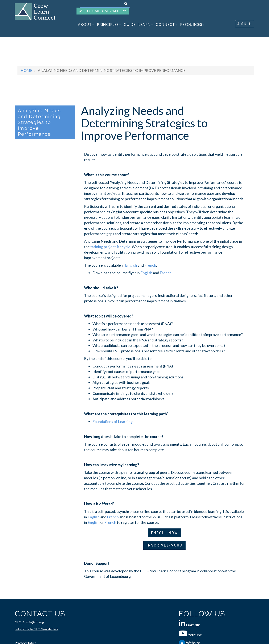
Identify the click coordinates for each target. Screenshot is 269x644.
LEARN (146, 24)
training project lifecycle (110, 247)
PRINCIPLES (109, 24)
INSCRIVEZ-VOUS (164, 545)
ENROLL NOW (165, 533)
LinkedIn (193, 625)
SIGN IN (245, 24)
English (131, 265)
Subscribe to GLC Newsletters (37, 629)
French (150, 265)
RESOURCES (192, 24)
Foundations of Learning (113, 421)
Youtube (195, 635)
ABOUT (86, 24)
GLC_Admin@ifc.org (29, 622)
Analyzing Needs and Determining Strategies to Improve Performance (39, 122)
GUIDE (130, 24)
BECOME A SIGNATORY (103, 11)
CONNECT (166, 24)
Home (26, 70)
